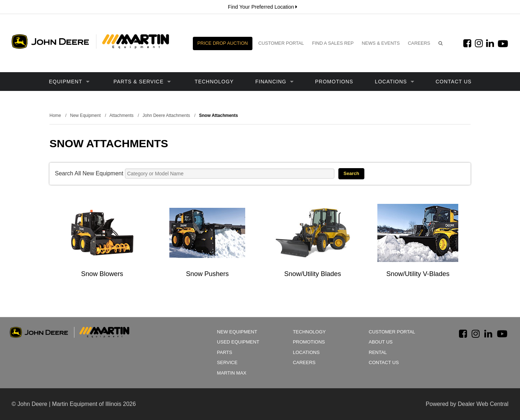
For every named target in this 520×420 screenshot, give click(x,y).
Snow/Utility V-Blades (418, 274)
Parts (225, 352)
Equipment (69, 82)
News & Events (381, 43)
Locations (395, 82)
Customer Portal (281, 43)
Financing (274, 82)
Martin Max (232, 373)
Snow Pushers (207, 274)
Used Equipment (238, 342)
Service (227, 362)
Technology (214, 82)
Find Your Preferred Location (263, 7)
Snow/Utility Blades (313, 274)
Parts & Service (142, 82)
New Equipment (237, 332)
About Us (381, 342)
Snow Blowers (102, 274)
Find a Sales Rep (333, 43)
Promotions (334, 82)
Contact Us (454, 82)
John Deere (50, 41)
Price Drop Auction (223, 43)
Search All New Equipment (89, 173)
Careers (419, 43)
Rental (378, 352)
